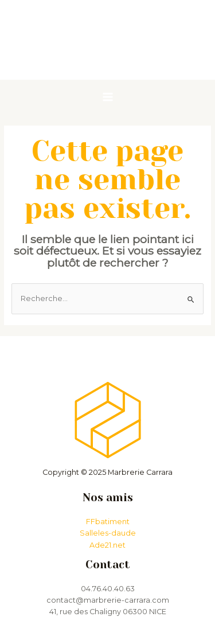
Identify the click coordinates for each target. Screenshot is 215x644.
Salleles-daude (108, 533)
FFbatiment (108, 522)
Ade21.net (107, 545)
